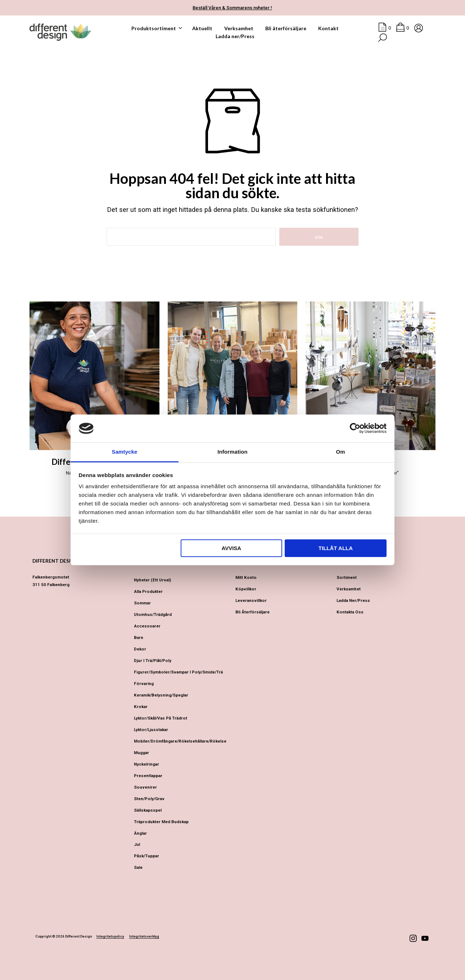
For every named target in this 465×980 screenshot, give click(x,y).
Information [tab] (232, 452)
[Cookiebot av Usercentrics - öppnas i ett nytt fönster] (355, 428)
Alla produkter (148, 591)
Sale (138, 867)
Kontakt (328, 28)
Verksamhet (239, 28)
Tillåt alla (336, 548)
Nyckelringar (146, 764)
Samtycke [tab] (125, 452)
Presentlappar (148, 776)
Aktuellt (202, 28)
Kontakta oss (350, 612)
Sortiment (347, 577)
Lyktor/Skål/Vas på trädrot (161, 718)
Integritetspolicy (110, 936)
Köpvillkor (246, 589)
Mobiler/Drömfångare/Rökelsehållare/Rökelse (180, 741)
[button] (385, 28)
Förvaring (144, 684)
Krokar (141, 707)
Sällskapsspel (148, 810)
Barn (139, 638)
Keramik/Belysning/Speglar (161, 695)
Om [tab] (340, 452)
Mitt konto (246, 577)
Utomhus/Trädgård (153, 614)
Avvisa (231, 548)
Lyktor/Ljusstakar (151, 730)
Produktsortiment (154, 28)
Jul (137, 844)
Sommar (142, 603)
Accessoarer (147, 626)
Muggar (141, 753)
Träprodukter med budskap (161, 822)
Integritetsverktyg (144, 936)
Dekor (140, 649)
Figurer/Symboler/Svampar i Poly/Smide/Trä (178, 672)
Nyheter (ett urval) (152, 580)
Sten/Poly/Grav (149, 799)
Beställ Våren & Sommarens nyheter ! (232, 8)
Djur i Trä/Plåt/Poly (153, 661)
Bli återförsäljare (286, 28)
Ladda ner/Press (235, 36)
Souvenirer (145, 787)
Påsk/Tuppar (146, 856)
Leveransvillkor (251, 600)
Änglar (140, 833)
